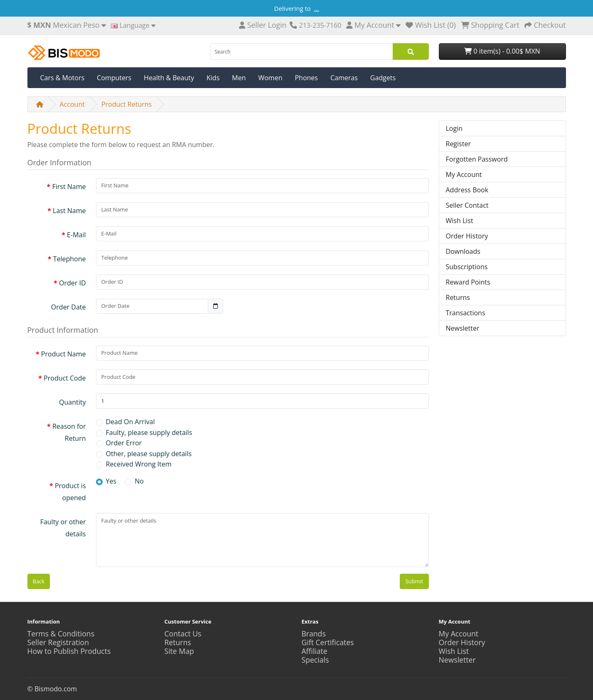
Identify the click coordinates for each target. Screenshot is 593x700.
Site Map (179, 651)
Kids (213, 78)
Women (270, 78)
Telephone (70, 259)
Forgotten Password (477, 159)
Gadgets (383, 78)
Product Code (65, 378)
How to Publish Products (69, 651)
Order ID (73, 283)
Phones (306, 78)
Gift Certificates (328, 642)
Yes (111, 481)
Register (458, 144)
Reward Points (468, 282)
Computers (114, 78)
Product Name (64, 354)
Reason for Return (69, 432)
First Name (69, 187)
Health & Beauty (169, 78)
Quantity (72, 402)
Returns (458, 297)
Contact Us (183, 634)
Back (39, 581)
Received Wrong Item (139, 464)
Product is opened (70, 492)
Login (454, 128)
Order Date (69, 307)
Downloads (463, 251)
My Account (464, 174)
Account (72, 104)
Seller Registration (58, 642)
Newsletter (463, 328)
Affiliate (315, 651)
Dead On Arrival (130, 422)
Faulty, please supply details (149, 432)
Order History (467, 236)
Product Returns (127, 104)
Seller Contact (467, 205)
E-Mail (76, 235)
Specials (315, 660)
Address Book (467, 190)
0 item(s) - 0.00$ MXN (502, 51)
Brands (314, 634)
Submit (414, 581)
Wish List (460, 221)
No (139, 481)
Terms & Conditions (61, 634)
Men (239, 78)
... (317, 8)
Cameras (344, 78)
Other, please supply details (149, 454)
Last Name (69, 211)
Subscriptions (467, 267)
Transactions (466, 313)
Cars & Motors (63, 78)
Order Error (124, 443)
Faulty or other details (63, 528)
